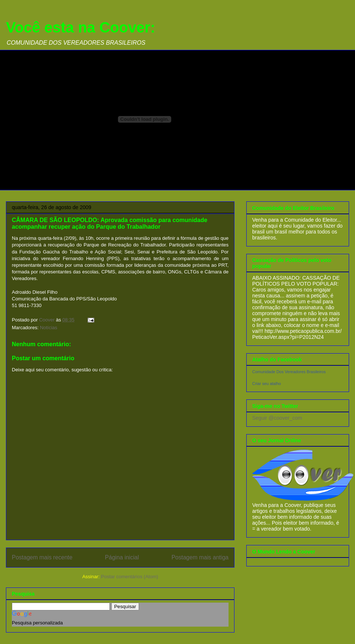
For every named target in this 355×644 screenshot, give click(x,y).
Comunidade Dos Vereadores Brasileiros (289, 372)
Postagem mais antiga (200, 557)
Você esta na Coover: (81, 27)
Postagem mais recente (42, 557)
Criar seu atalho (267, 384)
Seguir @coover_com (277, 418)
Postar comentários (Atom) (130, 577)
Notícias (49, 328)
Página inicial (122, 557)
